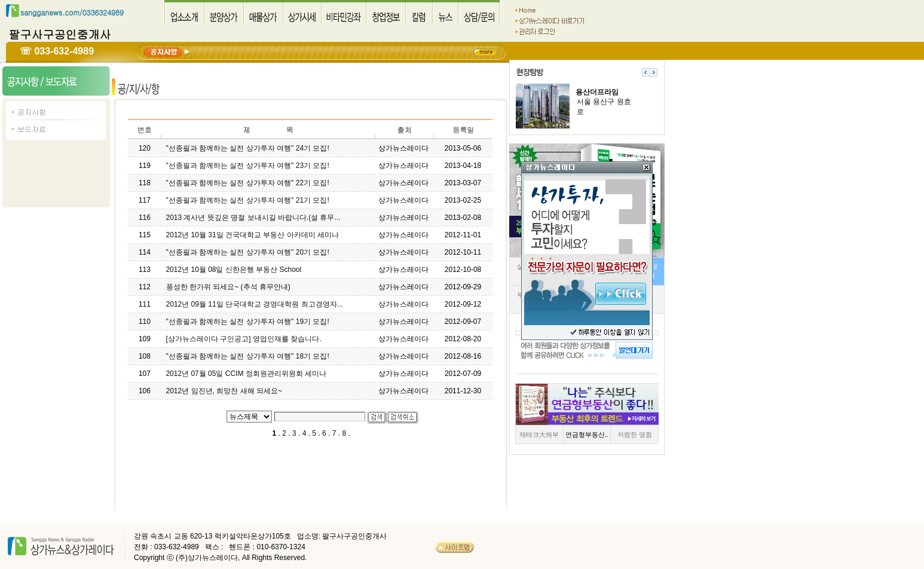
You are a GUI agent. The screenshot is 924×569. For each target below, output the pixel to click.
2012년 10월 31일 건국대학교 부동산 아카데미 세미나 (253, 235)
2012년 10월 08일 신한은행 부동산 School (233, 270)
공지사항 (32, 111)
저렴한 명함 (635, 435)
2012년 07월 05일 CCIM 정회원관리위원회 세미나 (246, 374)
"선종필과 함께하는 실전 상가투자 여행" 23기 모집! (248, 166)
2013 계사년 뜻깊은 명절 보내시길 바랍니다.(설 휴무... (253, 218)
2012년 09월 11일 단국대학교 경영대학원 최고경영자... (255, 304)
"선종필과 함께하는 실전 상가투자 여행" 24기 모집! (248, 148)
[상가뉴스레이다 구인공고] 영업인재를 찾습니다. (244, 339)
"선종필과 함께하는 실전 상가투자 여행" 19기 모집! (248, 322)
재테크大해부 (539, 435)
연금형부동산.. (587, 435)
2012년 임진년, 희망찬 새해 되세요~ (224, 391)
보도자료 (32, 129)
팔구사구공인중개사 (60, 34)
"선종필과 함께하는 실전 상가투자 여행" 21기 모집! (248, 200)
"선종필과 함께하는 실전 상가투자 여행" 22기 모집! (248, 183)
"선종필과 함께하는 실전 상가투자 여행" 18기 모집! (248, 356)
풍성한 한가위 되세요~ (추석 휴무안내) (228, 287)
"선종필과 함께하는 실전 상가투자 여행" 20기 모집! (248, 252)
